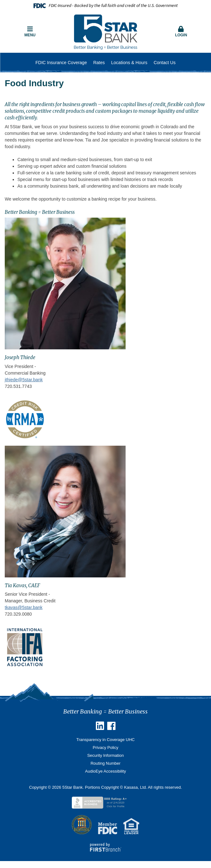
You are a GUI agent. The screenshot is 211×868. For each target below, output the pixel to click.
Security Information (106, 755)
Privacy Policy (105, 747)
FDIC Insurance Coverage (61, 63)
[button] (181, 32)
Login (181, 32)
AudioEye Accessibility (105, 771)
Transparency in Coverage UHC (105, 740)
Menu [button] (30, 32)
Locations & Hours (129, 63)
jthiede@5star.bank (24, 380)
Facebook (111, 726)
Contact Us (165, 63)
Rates (99, 63)
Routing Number (105, 763)
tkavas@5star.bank (24, 607)
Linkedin (100, 726)
